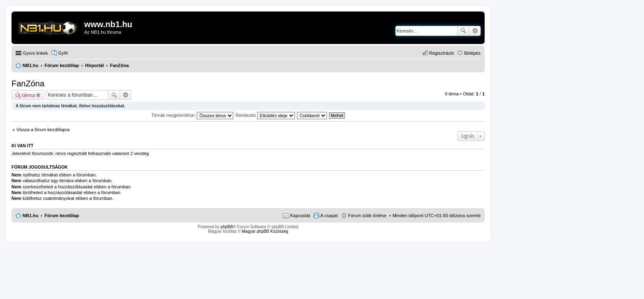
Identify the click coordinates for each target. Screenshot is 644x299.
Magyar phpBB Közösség (265, 231)
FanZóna (28, 83)
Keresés (463, 31)
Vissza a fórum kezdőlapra (43, 130)
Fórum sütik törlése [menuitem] (367, 216)
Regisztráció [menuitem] (442, 53)
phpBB (227, 227)
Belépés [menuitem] (472, 53)
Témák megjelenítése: (192, 115)
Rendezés (266, 115)
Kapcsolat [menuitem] (300, 216)
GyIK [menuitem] (63, 53)
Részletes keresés (475, 31)
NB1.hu (31, 216)
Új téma (25, 95)
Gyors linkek (36, 53)
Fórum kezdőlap (62, 216)
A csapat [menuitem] (329, 216)
